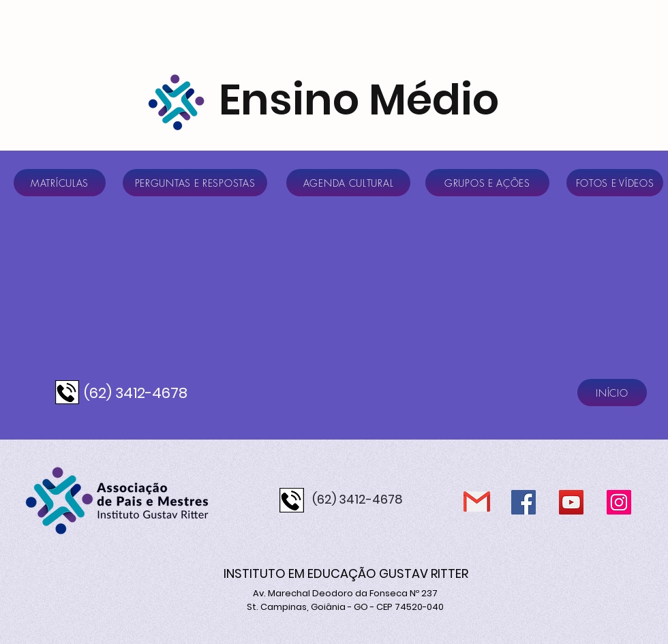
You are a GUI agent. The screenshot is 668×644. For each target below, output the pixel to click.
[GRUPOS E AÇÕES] (487, 183)
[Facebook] (523, 502)
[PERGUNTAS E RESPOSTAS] (195, 183)
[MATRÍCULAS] (60, 183)
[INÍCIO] (612, 393)
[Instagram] (619, 502)
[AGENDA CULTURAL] (348, 183)
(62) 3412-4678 (136, 393)
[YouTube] (571, 502)
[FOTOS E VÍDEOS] (615, 183)
